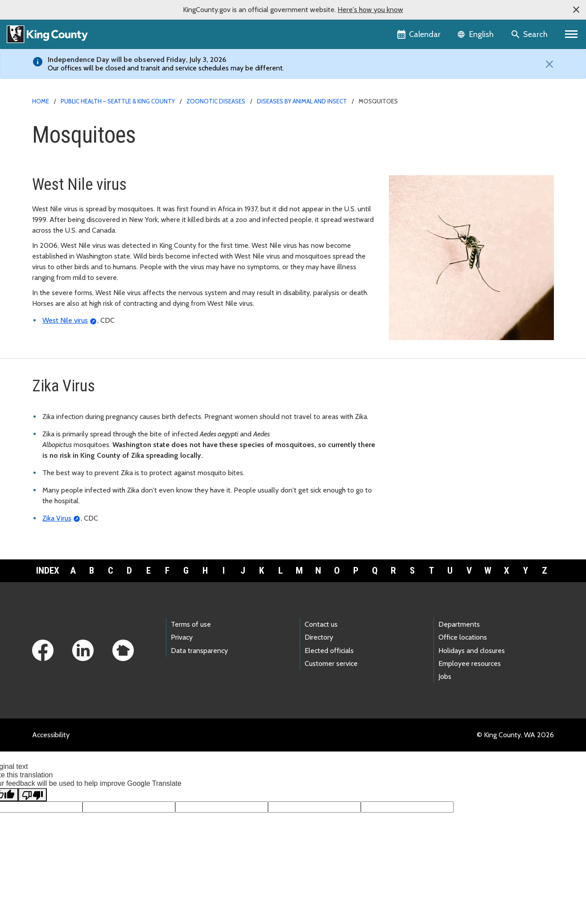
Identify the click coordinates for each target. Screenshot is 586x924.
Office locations (463, 637)
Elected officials (329, 651)
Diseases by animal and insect (302, 101)
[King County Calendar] (419, 34)
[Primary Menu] (572, 34)
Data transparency (199, 651)
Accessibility (51, 735)
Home (41, 101)
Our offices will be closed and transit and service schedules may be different (165, 68)
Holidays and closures (472, 651)
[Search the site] (530, 34)
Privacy (182, 637)
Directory (319, 637)
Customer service (331, 663)
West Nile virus (65, 320)
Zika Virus (57, 518)
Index (48, 571)
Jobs (445, 676)
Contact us (321, 624)
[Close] (547, 64)
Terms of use (191, 624)
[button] (576, 10)
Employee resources (470, 663)
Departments (459, 624)
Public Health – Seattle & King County (118, 101)
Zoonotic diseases (216, 101)
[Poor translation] (33, 795)
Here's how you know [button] (370, 10)
